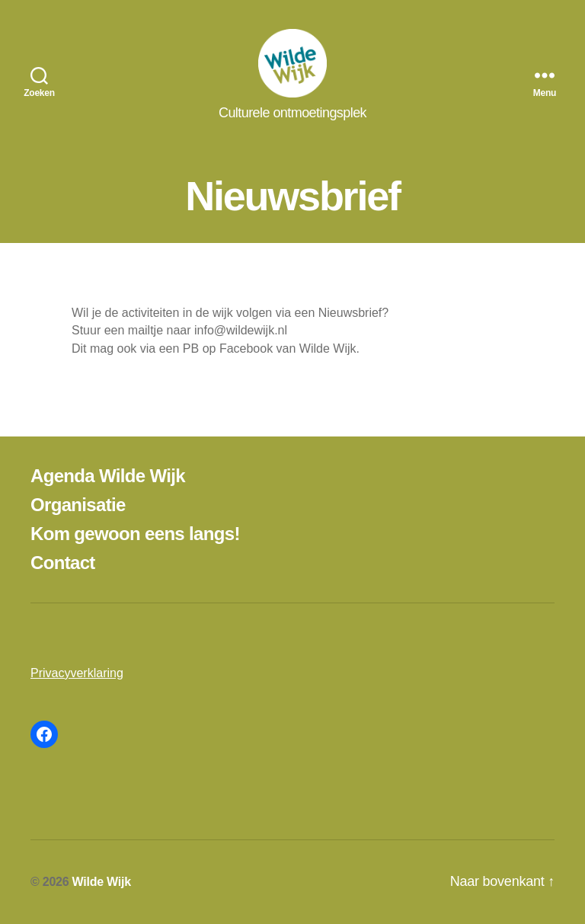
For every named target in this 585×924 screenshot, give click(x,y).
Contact (63, 563)
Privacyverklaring (77, 673)
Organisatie (78, 505)
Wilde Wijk (102, 882)
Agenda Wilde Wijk (108, 476)
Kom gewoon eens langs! (135, 534)
